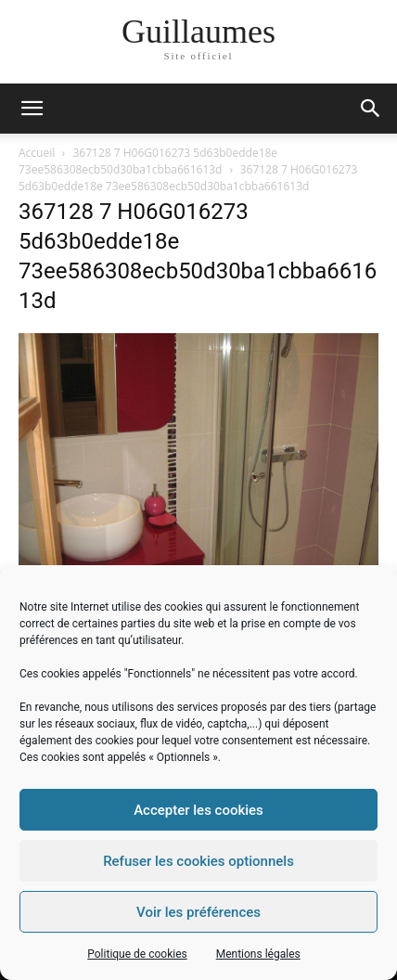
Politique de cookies (137, 954)
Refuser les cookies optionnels (198, 861)
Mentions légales (258, 954)
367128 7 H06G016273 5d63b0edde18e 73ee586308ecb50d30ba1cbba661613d (148, 161)
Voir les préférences (198, 912)
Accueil (37, 153)
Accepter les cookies (198, 810)
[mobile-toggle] (32, 109)
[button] (371, 109)
